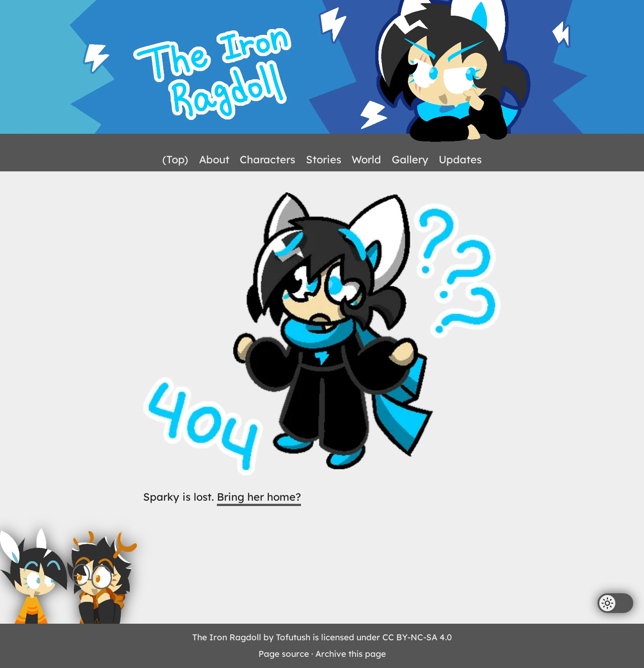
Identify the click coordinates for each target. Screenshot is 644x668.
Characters (267, 159)
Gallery (410, 159)
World (366, 159)
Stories (324, 159)
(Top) (175, 159)
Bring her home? (259, 497)
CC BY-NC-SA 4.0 (417, 637)
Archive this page (351, 654)
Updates (460, 159)
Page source (284, 654)
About (214, 159)
